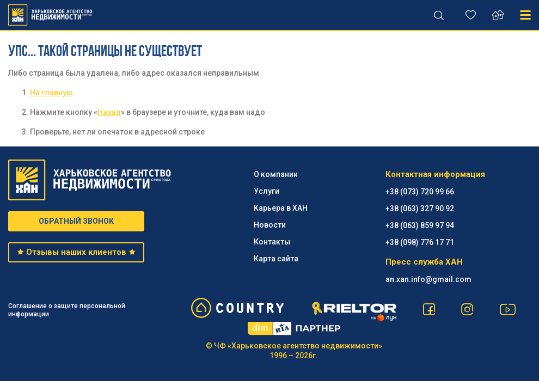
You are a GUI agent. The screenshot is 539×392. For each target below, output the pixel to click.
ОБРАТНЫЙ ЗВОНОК (76, 221)
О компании (276, 174)
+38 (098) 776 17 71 (420, 242)
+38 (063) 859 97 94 (420, 225)
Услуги (267, 191)
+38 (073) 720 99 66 (420, 192)
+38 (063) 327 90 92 (420, 209)
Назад (109, 112)
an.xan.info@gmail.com (428, 279)
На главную (51, 93)
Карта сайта (276, 259)
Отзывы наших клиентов (76, 252)
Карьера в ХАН (281, 208)
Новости (270, 225)
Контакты (272, 242)
